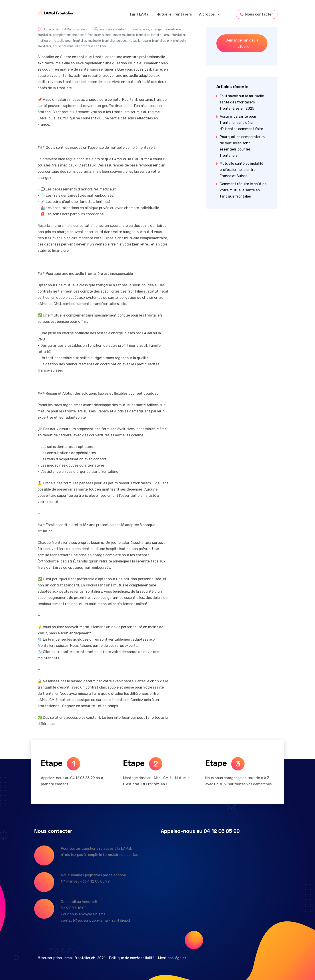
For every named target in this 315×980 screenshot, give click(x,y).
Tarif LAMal (139, 14)
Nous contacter (257, 14)
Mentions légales (172, 958)
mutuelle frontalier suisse (107, 41)
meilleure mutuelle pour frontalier (62, 41)
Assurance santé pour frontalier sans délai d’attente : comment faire (241, 123)
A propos (211, 14)
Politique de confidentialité (132, 958)
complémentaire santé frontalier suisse (82, 35)
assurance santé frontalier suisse (124, 29)
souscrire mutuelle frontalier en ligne (80, 46)
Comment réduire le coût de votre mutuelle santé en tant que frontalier (243, 190)
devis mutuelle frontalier (131, 35)
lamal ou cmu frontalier (168, 35)
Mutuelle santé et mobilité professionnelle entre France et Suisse (241, 170)
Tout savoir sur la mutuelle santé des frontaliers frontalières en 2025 (242, 102)
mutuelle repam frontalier (147, 41)
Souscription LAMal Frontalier (65, 29)
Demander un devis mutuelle (242, 43)
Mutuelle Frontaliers (174, 14)
